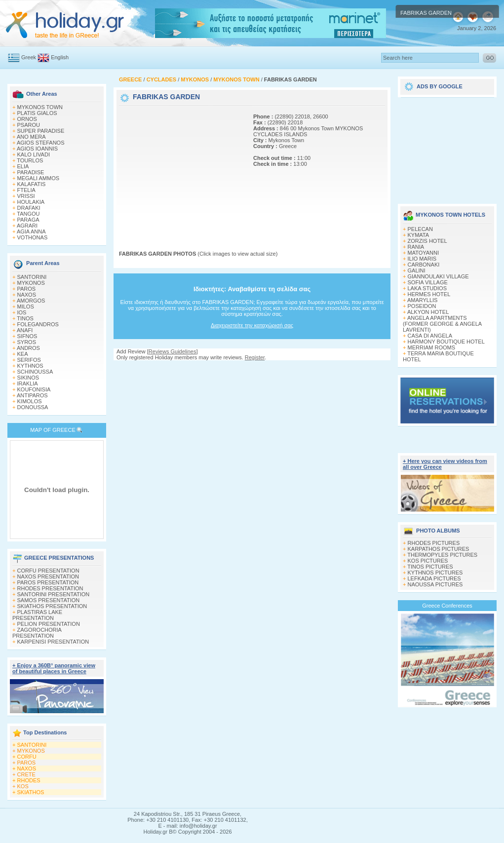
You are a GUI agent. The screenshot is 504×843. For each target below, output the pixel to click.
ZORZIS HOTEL (427, 241)
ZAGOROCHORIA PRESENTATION (37, 633)
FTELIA (26, 190)
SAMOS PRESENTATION (49, 600)
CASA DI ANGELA (430, 336)
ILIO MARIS (422, 259)
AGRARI (27, 226)
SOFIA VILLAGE (428, 282)
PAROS (27, 289)
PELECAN (420, 229)
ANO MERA (31, 137)
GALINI (417, 270)
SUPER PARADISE (41, 131)
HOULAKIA (31, 202)
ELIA (23, 166)
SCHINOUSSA (35, 372)
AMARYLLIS (423, 300)
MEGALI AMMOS (39, 178)
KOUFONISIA (34, 389)
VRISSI (26, 196)
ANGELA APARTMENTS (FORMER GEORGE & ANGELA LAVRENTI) (442, 324)
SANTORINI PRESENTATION (54, 594)
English (60, 57)
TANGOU (28, 214)
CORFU (27, 757)
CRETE (26, 774)
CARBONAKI (424, 265)
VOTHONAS (33, 237)
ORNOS (27, 119)
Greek (29, 57)
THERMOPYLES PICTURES (442, 555)
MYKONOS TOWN (40, 107)
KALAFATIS (32, 184)
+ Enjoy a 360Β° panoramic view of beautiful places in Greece (54, 668)
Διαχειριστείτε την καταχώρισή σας (252, 325)
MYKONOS (31, 283)
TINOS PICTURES (430, 567)
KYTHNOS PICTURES (435, 573)
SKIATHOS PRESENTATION (52, 606)
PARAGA (28, 220)
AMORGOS (31, 301)
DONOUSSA (33, 407)
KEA (23, 354)
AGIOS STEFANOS (41, 143)
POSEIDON (422, 306)
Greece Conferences (447, 606)
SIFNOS (27, 336)
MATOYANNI (424, 253)
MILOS (26, 307)
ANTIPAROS (32, 395)
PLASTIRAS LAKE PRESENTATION (37, 615)
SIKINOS (28, 378)
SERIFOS (29, 360)
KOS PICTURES (428, 561)
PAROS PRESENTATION (48, 582)
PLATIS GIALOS (37, 113)
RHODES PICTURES (434, 543)
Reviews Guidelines (173, 351)
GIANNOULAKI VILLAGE (438, 276)
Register (255, 357)
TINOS (25, 318)
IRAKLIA (28, 383)
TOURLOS (30, 160)
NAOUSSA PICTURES (435, 584)
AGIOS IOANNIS (37, 149)
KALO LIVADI (34, 154)
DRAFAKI (29, 208)
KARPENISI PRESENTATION (53, 642)
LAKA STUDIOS (427, 288)
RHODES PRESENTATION (50, 588)
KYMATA (419, 235)
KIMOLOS (30, 401)
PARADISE (31, 172)
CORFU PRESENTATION (48, 571)
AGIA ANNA (31, 231)
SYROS (27, 342)
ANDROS (28, 348)
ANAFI (25, 330)
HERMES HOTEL (429, 294)
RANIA (416, 247)
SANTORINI (32, 277)
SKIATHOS (31, 792)
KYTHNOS (30, 366)
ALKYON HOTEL (428, 312)
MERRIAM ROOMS (432, 347)
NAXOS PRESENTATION (48, 576)
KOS (23, 786)
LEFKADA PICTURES (434, 578)
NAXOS (27, 295)
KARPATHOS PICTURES (439, 549)
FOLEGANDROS (38, 324)
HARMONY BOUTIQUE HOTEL (446, 342)
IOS (22, 312)
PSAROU (29, 125)
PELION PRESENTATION (49, 624)
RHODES (29, 780)
